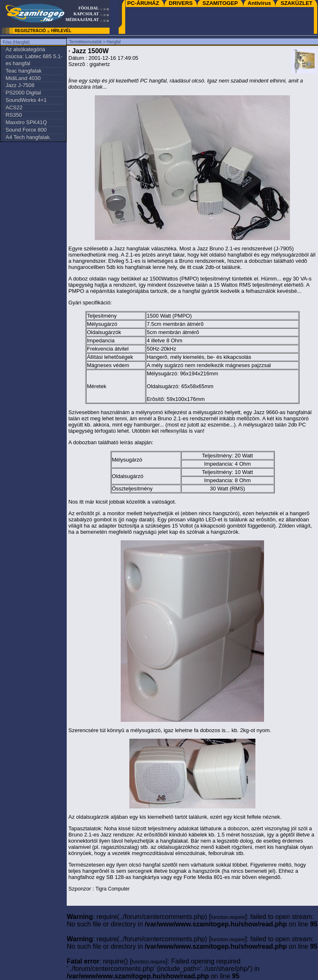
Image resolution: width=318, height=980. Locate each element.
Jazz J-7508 (20, 85)
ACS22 (14, 107)
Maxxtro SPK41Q (26, 122)
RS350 (14, 115)
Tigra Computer (113, 889)
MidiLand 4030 (23, 78)
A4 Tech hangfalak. (28, 137)
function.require (228, 917)
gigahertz (99, 64)
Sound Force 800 (26, 130)
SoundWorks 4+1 (26, 100)
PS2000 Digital (23, 93)
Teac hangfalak (23, 71)
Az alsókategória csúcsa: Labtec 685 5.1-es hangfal (34, 56)
